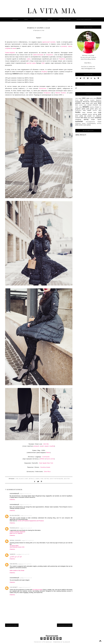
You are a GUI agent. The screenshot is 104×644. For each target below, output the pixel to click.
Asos (99, 98)
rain (94, 116)
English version (84, 19)
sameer (12, 554)
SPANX (42, 459)
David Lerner (50, 459)
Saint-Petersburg (57, 479)
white (77, 125)
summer (79, 121)
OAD (43, 63)
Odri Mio (46, 444)
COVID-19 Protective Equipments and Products (31, 521)
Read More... (88, 63)
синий (42, 446)
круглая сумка (31, 63)
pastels (85, 114)
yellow (89, 125)
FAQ (26, 19)
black (22, 479)
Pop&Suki (62, 59)
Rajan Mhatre (15, 516)
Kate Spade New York (46, 463)
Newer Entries (12, 625)
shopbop (98, 118)
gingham (78, 109)
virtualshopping (91, 123)
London (92, 100)
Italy (81, 100)
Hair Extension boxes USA (17, 547)
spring (86, 119)
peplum (90, 114)
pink (100, 114)
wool (85, 125)
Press (50, 19)
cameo (81, 105)
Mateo (48, 453)
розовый (36, 446)
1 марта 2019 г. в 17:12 (25, 505)
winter (67, 479)
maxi (84, 112)
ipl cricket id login (37, 590)
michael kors (92, 112)
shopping (78, 119)
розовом (64, 46)
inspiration (78, 110)
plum (77, 116)
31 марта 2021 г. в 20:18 (27, 540)
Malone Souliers (61, 93)
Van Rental (14, 564)
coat (26, 479)
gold (88, 109)
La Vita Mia (52, 10)
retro (47, 479)
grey (96, 109)
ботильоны (43, 88)
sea (89, 118)
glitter (84, 109)
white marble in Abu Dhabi (17, 570)
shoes (92, 118)
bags (83, 103)
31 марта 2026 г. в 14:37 (24, 587)
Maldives (99, 100)
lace (100, 110)
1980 (95, 98)
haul (100, 109)
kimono (95, 110)
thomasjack (14, 528)
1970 (91, 98)
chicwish (95, 105)
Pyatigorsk (79, 102)
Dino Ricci (47, 472)
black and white (92, 103)
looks (37, 479)
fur (100, 107)
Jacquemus (50, 55)
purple (90, 116)
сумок (29, 59)
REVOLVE (86, 102)
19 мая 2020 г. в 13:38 (26, 516)
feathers (92, 107)
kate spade (87, 110)
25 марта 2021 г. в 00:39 (25, 528)
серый (46, 446)
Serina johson (15, 540)
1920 (77, 98)
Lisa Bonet (14, 587)
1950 (17, 479)
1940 (80, 98)
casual (90, 105)
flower (97, 107)
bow (77, 105)
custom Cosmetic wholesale (17, 532)
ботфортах (47, 93)
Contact (38, 19)
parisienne (78, 114)
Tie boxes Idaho (14, 546)
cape (85, 105)
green (92, 109)
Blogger (67, 642)
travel (99, 122)
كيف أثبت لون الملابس (16, 557)
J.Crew (86, 100)
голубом (8, 48)
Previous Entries (65, 625)
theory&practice (90, 122)
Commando (46, 457)
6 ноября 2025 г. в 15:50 (25, 578)
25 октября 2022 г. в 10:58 (22, 554)
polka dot (83, 116)
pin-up (95, 114)
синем (14, 48)
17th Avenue (47, 642)
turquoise (78, 123)
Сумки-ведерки (10, 53)
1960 (88, 98)
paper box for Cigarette (16, 533)
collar (80, 107)
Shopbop (44, 72)
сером (70, 46)
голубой (52, 446)
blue (100, 103)
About (15, 19)
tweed (84, 123)
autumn (78, 103)
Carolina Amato (45, 467)
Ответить (12, 499)
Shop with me (65, 19)
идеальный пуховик (49, 42)
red (82, 118)
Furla (77, 100)
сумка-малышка (38, 55)
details (32, 479)
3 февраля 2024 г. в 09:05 (25, 564)
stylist (99, 119)
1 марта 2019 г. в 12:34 (25, 494)
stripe (93, 119)
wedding (99, 123)
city (100, 105)
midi (42, 479)
